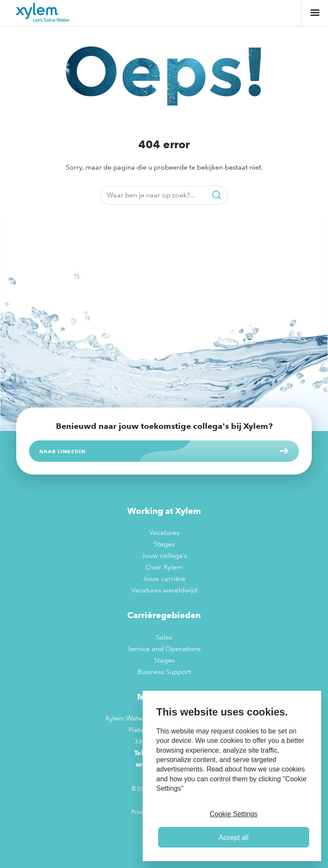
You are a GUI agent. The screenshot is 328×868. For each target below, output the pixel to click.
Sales (164, 637)
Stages (164, 544)
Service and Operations (164, 649)
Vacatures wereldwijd (164, 590)
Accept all (233, 837)
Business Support (164, 672)
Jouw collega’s (164, 556)
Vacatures (164, 532)
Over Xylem (164, 567)
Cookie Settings (234, 814)
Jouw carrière (164, 579)
